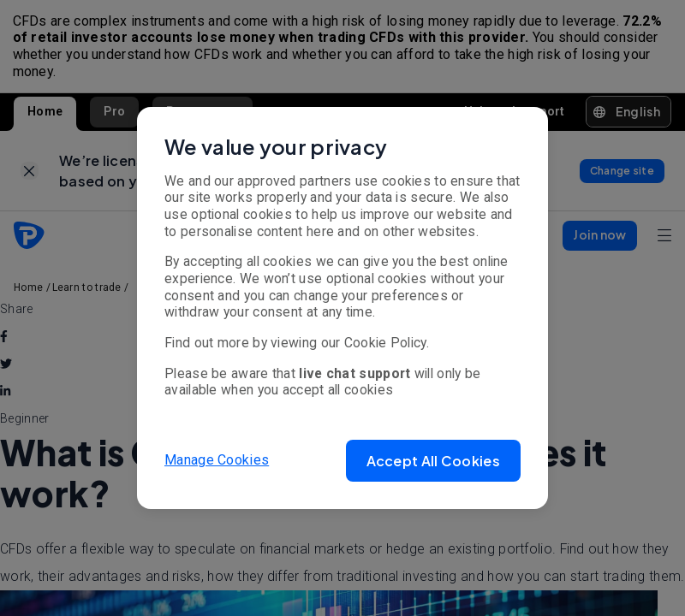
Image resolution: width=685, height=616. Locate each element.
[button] (433, 461)
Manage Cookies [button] (217, 460)
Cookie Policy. (387, 343)
